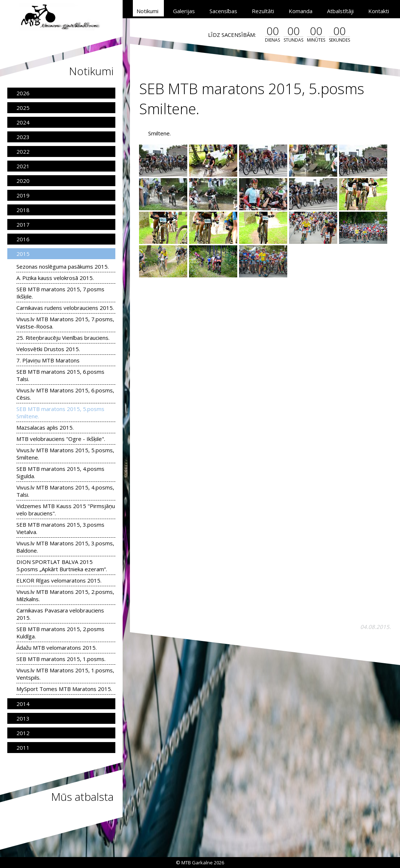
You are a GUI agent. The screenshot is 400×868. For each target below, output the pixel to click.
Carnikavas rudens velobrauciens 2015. (65, 308)
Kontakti (379, 11)
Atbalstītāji (340, 11)
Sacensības (223, 11)
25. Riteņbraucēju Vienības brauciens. (63, 338)
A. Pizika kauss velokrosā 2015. (55, 278)
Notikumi (147, 11)
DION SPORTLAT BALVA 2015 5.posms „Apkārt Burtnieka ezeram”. (62, 565)
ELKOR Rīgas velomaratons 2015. (59, 580)
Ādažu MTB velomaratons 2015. (57, 648)
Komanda (301, 11)
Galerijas (184, 11)
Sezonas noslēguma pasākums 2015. (63, 266)
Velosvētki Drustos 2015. (48, 349)
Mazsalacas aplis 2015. (45, 427)
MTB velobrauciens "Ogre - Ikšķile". (61, 439)
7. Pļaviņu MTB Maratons (48, 360)
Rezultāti (263, 11)
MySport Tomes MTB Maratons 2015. (64, 689)
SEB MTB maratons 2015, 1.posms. (61, 659)
